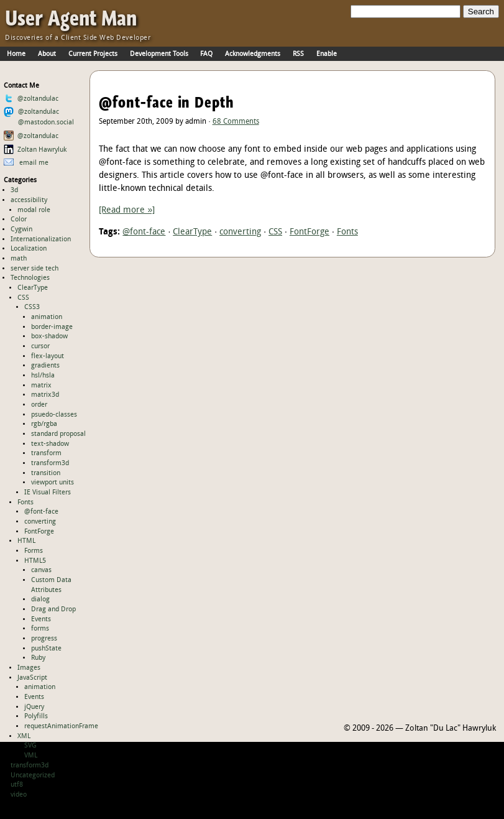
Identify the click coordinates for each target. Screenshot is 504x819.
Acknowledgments (253, 54)
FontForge (39, 532)
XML (24, 736)
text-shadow (50, 444)
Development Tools (159, 54)
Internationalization (41, 239)
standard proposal (58, 434)
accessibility (29, 200)
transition (46, 473)
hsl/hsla (43, 376)
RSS (298, 54)
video (19, 795)
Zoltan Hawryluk (35, 150)
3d (14, 190)
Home (16, 54)
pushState (46, 649)
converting (40, 522)
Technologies (30, 278)
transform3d (50, 463)
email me (26, 163)
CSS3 (32, 307)
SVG (30, 746)
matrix (41, 386)
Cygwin (21, 229)
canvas (41, 570)
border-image (52, 327)
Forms (34, 551)
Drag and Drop (53, 609)
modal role (34, 210)
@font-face (41, 512)
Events (41, 619)
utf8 (17, 785)
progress (44, 639)
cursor (40, 346)
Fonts (25, 502)
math (19, 259)
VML (31, 756)
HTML (26, 541)
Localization (29, 249)
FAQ (206, 54)
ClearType (33, 288)
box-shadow (49, 336)
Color (19, 220)
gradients (45, 366)
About (47, 54)
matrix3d (45, 395)
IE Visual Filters (48, 493)
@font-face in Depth (167, 102)
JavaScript (32, 678)
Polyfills (36, 716)
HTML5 (35, 561)
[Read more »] (127, 211)
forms (40, 629)
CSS (23, 298)
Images (29, 668)
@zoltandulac (31, 99)
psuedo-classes (54, 415)
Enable (327, 54)
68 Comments (236, 122)
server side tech (34, 269)
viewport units (53, 483)
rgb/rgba (44, 424)
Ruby (38, 658)
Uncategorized (33, 775)
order (39, 405)
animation (47, 317)
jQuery (34, 707)
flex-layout (48, 356)
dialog (40, 599)
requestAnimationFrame (61, 726)
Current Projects (93, 54)
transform (46, 453)
